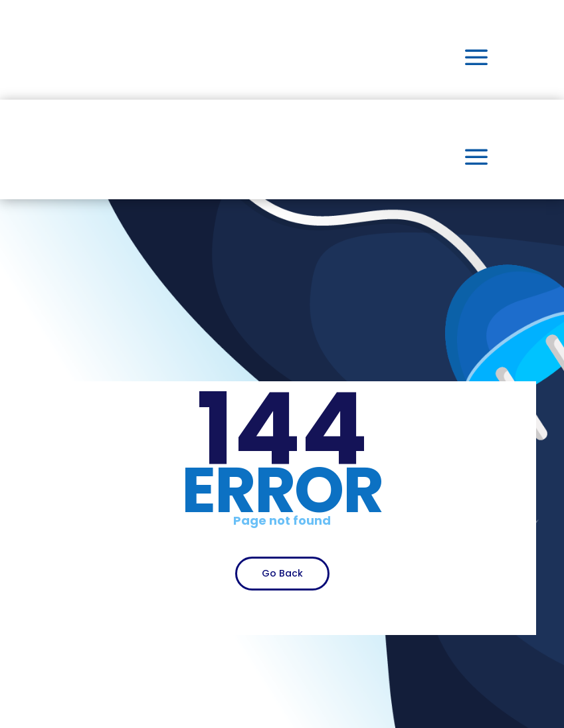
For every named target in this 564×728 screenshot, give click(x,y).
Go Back (282, 573)
